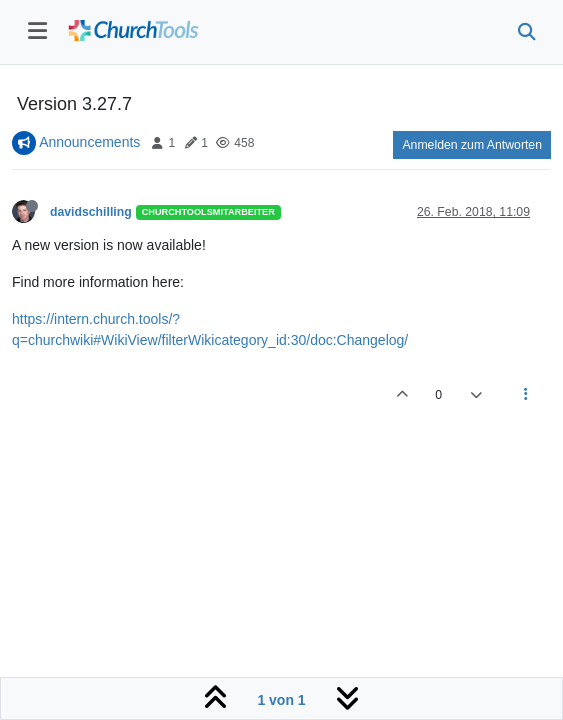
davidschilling (91, 212)
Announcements (89, 142)
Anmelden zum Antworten (472, 145)
